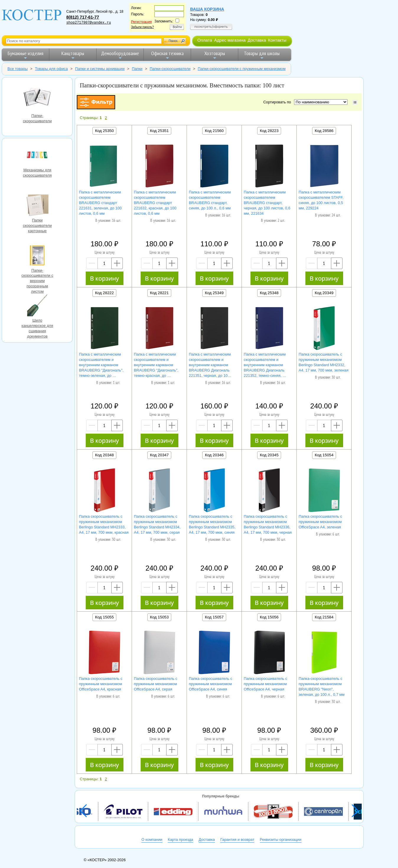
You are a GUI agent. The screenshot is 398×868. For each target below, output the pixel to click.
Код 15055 (104, 617)
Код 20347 (159, 455)
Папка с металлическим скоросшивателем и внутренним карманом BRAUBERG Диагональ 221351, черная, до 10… (210, 365)
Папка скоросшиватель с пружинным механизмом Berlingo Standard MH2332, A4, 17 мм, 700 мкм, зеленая (324, 362)
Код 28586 (324, 131)
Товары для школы (262, 55)
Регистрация (141, 22)
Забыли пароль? (142, 27)
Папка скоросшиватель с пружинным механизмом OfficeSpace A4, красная (101, 684)
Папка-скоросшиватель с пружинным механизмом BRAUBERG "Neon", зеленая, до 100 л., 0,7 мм (322, 687)
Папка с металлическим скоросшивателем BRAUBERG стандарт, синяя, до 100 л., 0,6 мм (210, 200)
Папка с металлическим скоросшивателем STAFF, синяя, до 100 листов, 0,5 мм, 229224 (321, 200)
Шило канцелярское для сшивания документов (37, 306)
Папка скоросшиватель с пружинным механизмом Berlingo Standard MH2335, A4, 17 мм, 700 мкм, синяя (212, 524)
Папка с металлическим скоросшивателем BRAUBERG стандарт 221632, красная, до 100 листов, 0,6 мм (155, 203)
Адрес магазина (230, 40)
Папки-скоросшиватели (37, 98)
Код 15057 (214, 617)
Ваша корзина (207, 9)
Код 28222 (104, 293)
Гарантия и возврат (237, 839)
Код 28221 (159, 293)
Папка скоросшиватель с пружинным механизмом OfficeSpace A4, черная (266, 684)
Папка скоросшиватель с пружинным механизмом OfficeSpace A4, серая (156, 684)
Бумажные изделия (26, 55)
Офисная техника (167, 55)
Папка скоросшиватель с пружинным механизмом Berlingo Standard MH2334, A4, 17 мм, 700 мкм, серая (157, 524)
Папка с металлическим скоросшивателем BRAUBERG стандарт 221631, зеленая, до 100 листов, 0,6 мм (101, 203)
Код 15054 (324, 455)
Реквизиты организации (281, 839)
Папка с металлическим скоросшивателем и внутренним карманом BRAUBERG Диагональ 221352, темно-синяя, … (265, 365)
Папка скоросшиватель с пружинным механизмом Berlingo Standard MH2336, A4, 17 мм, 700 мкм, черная (268, 524)
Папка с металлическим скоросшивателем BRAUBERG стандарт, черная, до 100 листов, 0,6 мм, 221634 (267, 203)
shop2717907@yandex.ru (88, 23)
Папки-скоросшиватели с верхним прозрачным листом (37, 256)
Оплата (205, 40)
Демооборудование (120, 55)
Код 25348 (269, 293)
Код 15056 (269, 617)
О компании (152, 839)
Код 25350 (104, 131)
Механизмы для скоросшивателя (37, 156)
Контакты (277, 40)
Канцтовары (73, 55)
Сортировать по (278, 102)
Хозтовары (215, 55)
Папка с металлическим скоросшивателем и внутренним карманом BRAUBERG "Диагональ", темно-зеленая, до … (101, 365)
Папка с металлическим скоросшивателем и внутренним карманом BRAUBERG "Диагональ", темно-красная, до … (156, 365)
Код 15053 (159, 617)
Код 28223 (269, 131)
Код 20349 (324, 293)
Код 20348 (104, 455)
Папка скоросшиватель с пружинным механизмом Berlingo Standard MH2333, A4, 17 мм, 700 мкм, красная (104, 524)
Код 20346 (214, 455)
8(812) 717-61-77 (83, 17)
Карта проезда (180, 839)
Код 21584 (324, 617)
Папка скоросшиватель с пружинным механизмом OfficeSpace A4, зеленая (320, 522)
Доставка (257, 40)
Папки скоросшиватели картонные (37, 206)
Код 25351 (159, 131)
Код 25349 (214, 293)
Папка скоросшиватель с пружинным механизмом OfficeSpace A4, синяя (211, 684)
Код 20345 (269, 455)
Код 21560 (214, 131)
